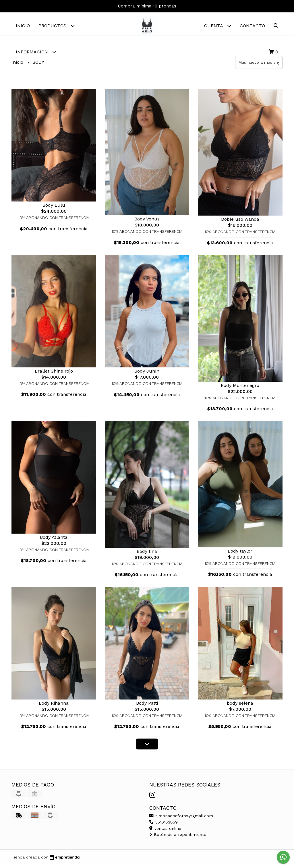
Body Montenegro (240, 388)
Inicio (23, 26)
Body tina (147, 554)
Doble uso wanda (240, 222)
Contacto (252, 26)
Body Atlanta (54, 540)
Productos (57, 26)
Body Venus (147, 222)
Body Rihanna (54, 706)
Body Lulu (54, 208)
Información (36, 52)
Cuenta (218, 26)
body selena (240, 706)
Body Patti (147, 706)
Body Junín (147, 374)
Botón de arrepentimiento (178, 837)
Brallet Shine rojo (54, 374)
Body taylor (240, 554)
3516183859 (164, 825)
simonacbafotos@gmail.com (181, 819)
